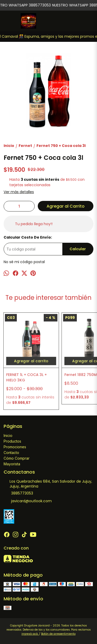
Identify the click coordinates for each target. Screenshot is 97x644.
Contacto (11, 453)
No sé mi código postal (24, 262)
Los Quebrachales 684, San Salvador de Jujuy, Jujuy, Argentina (48, 484)
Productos (12, 441)
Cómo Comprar (17, 458)
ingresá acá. (30, 634)
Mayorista (12, 464)
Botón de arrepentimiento (58, 634)
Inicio (8, 435)
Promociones (15, 447)
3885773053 (18, 493)
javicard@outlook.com (28, 501)
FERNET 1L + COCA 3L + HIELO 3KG (27, 377)
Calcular (78, 249)
